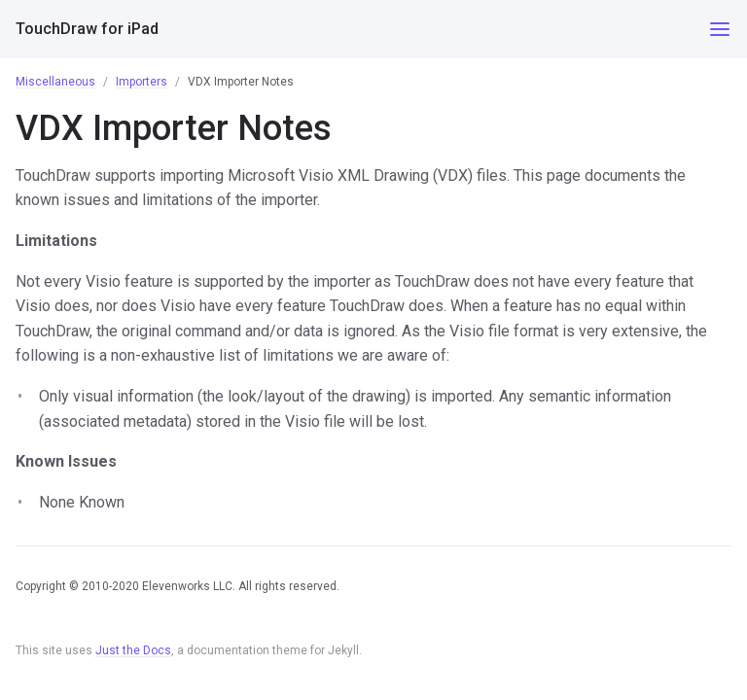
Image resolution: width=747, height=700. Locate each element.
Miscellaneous (55, 82)
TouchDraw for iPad (87, 29)
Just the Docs (133, 650)
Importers (142, 82)
